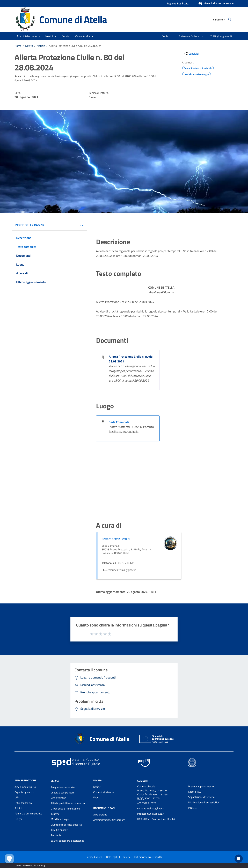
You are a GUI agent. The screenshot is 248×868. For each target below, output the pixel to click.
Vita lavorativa (59, 798)
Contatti (143, 781)
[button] (216, 4)
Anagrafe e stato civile (63, 787)
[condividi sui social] (191, 54)
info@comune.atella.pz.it (151, 814)
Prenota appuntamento (201, 786)
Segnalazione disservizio (201, 797)
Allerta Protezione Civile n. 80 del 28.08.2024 (75, 46)
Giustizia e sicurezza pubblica (66, 825)
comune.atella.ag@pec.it (151, 808)
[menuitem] (167, 36)
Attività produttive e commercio (68, 803)
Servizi (55, 781)
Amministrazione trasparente (109, 820)
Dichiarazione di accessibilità (204, 802)
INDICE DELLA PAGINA (30, 225)
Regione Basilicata (178, 3)
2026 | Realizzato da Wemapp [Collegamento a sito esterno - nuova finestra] (31, 865)
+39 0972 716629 (147, 803)
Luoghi (18, 819)
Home (18, 46)
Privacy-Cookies (94, 857)
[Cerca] (230, 19)
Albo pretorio (100, 815)
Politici (18, 808)
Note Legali (112, 857)
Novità (29, 46)
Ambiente (56, 835)
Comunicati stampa (104, 792)
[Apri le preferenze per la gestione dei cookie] (9, 859)
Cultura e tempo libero (63, 793)
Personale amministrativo (28, 814)
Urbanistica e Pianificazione (66, 809)
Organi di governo (24, 792)
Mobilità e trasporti (61, 819)
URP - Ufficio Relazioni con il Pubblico (157, 819)
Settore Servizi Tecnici (116, 539)
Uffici (17, 797)
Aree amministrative (25, 787)
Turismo (55, 814)
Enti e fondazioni (23, 803)
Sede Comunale (119, 422)
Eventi (97, 797)
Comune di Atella (73, 19)
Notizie (41, 46)
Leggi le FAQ (195, 792)
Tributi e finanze (59, 830)
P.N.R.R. (192, 808)
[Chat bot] (239, 859)
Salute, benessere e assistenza (67, 841)
